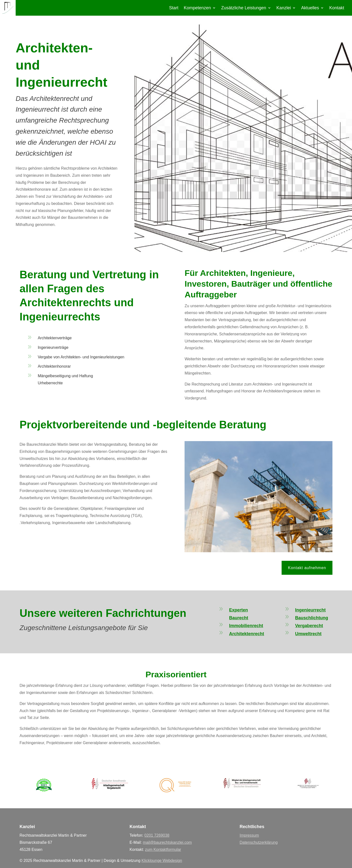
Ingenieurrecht (310, 610)
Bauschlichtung (312, 618)
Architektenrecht (247, 634)
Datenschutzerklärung (259, 842)
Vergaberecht (309, 626)
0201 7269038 (157, 835)
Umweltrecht (308, 634)
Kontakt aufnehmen (307, 568)
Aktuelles (310, 8)
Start (174, 8)
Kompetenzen (197, 8)
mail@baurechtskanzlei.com (167, 842)
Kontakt (337, 8)
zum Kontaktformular (163, 850)
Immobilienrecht (246, 626)
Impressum (249, 835)
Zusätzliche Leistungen (244, 8)
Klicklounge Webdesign (162, 861)
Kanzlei (284, 8)
